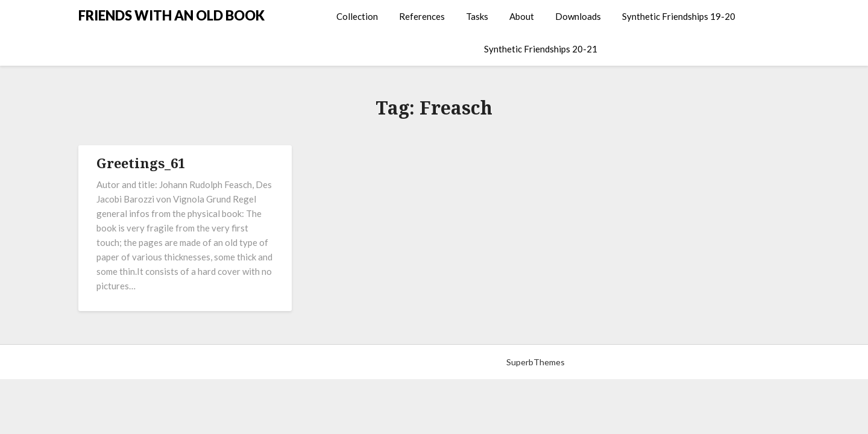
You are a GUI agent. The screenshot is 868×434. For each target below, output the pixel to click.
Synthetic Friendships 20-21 (541, 49)
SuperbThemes (536, 362)
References (422, 16)
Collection (357, 16)
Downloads (578, 16)
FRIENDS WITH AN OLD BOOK (171, 15)
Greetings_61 (141, 163)
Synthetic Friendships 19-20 (679, 16)
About (522, 16)
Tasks (477, 16)
